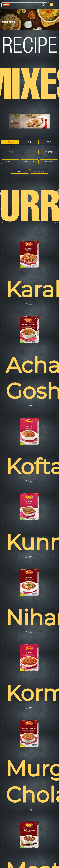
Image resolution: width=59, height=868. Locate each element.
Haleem (49, 162)
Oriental (49, 152)
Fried (10, 152)
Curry (10, 142)
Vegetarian (29, 162)
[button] (12, 121)
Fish (30, 142)
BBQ (49, 142)
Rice (29, 152)
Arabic (20, 171)
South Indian (39, 171)
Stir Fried (10, 162)
